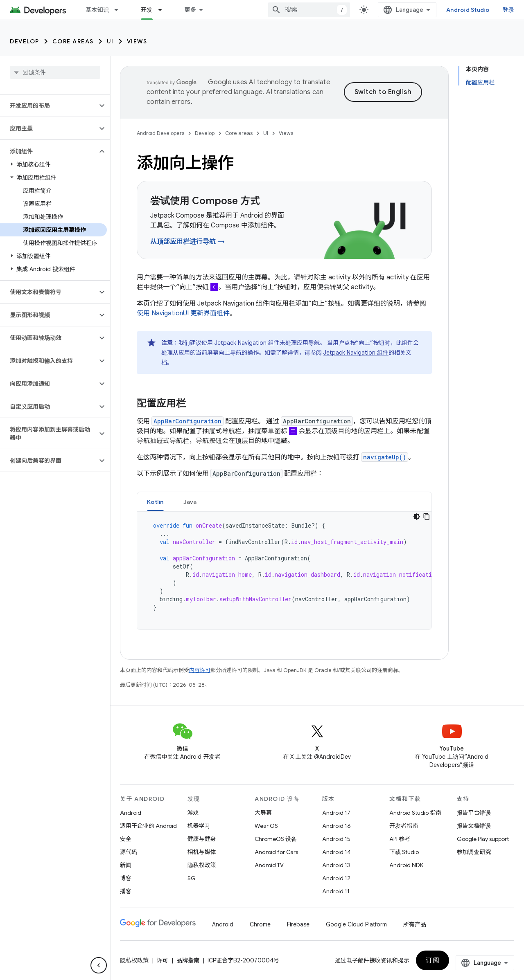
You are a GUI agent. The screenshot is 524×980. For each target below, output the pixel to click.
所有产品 (415, 924)
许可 (163, 960)
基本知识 (97, 10)
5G (192, 878)
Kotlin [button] (155, 502)
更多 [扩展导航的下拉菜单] (191, 10)
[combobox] (309, 10)
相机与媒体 (202, 852)
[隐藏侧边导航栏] (99, 965)
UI (110, 41)
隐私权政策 (202, 865)
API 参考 (400, 839)
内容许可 (200, 670)
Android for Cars (276, 852)
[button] (49, 106)
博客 (126, 878)
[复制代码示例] (427, 517)
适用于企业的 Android (148, 826)
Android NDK (406, 865)
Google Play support (483, 839)
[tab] (155, 502)
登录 (509, 10)
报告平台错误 (474, 813)
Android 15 (336, 839)
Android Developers (160, 133)
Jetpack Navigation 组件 (356, 353)
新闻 (126, 865)
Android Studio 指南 (415, 813)
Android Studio (468, 10)
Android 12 (336, 878)
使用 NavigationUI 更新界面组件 (183, 313)
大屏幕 (263, 813)
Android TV (269, 865)
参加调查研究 (474, 852)
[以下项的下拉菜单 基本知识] (120, 10)
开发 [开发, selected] (147, 10)
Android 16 (337, 826)
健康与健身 (202, 839)
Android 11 (336, 891)
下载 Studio (404, 852)
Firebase (298, 924)
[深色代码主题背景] (417, 517)
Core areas (73, 41)
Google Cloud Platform (356, 924)
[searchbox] (55, 72)
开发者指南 (404, 826)
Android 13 (336, 865)
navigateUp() (385, 457)
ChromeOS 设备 (276, 839)
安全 (126, 839)
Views (137, 41)
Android (131, 813)
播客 (126, 891)
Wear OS (266, 826)
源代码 (129, 852)
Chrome (260, 924)
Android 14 (337, 852)
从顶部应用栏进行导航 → (187, 242)
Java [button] (190, 502)
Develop (25, 41)
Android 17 (336, 813)
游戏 (193, 813)
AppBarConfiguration (187, 421)
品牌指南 (188, 960)
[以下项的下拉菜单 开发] (164, 10)
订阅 (433, 960)
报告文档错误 (474, 826)
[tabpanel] (284, 571)
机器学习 (199, 826)
